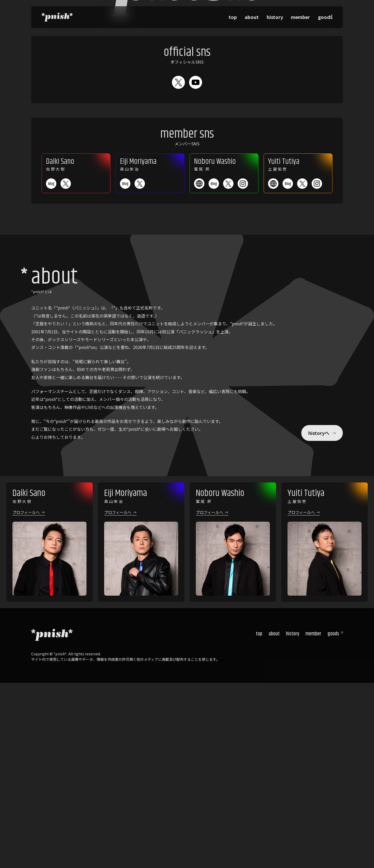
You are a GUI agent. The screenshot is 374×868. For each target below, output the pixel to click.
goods (333, 819)
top (248, 16)
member (303, 16)
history (282, 16)
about (263, 16)
